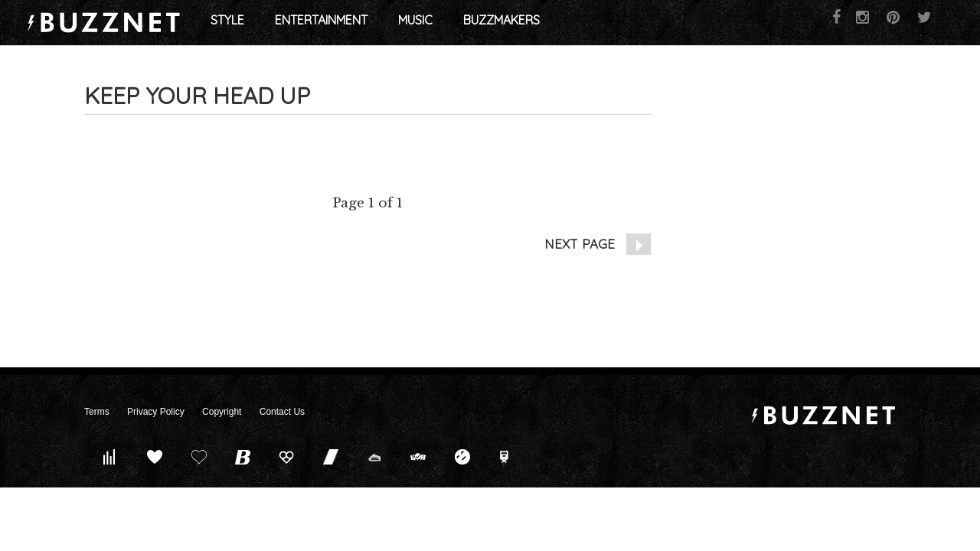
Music (483, 23)
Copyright (222, 412)
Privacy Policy (156, 412)
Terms (97, 412)
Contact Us (282, 412)
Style (296, 23)
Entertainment (389, 23)
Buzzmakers (570, 23)
